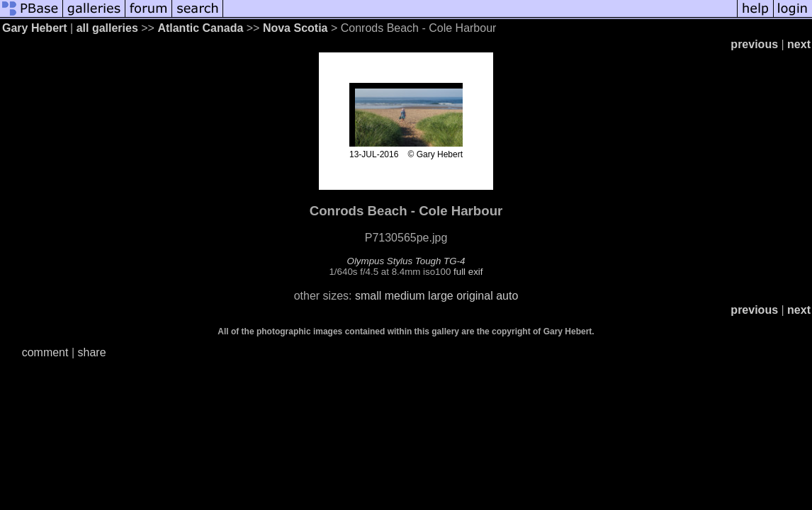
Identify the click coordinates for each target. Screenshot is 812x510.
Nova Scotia (295, 28)
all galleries (107, 28)
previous (754, 44)
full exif (468, 272)
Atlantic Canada (200, 28)
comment (45, 352)
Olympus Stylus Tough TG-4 (406, 261)
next (799, 44)
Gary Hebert (35, 28)
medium (405, 296)
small (368, 296)
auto (507, 296)
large (441, 296)
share (92, 352)
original (475, 296)
